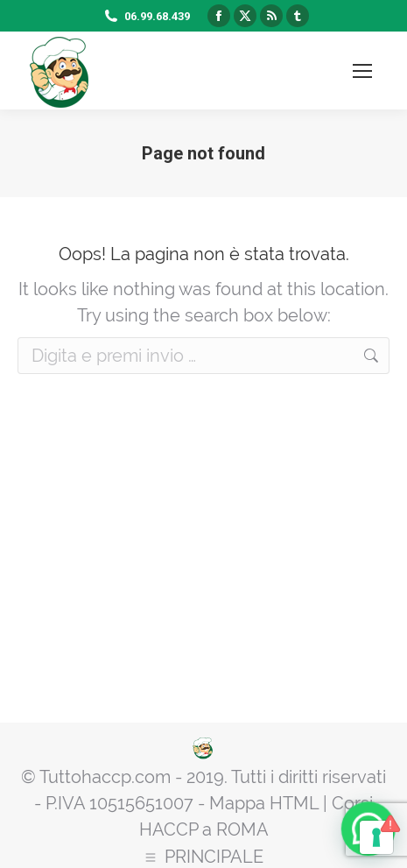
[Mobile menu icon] (362, 71)
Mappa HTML (264, 803)
